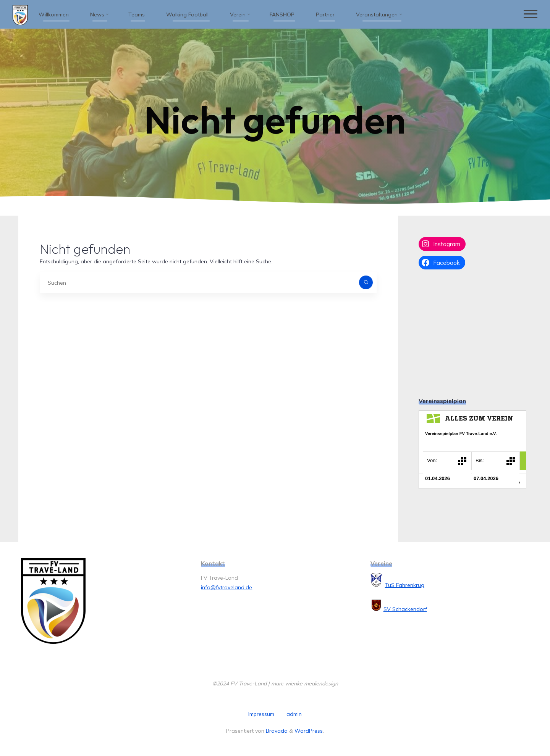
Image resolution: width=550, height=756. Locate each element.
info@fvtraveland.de (226, 587)
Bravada (276, 731)
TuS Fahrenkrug (405, 585)
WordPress (309, 731)
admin (294, 714)
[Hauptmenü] (530, 14)
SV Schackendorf (405, 609)
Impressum (261, 714)
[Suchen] (366, 282)
